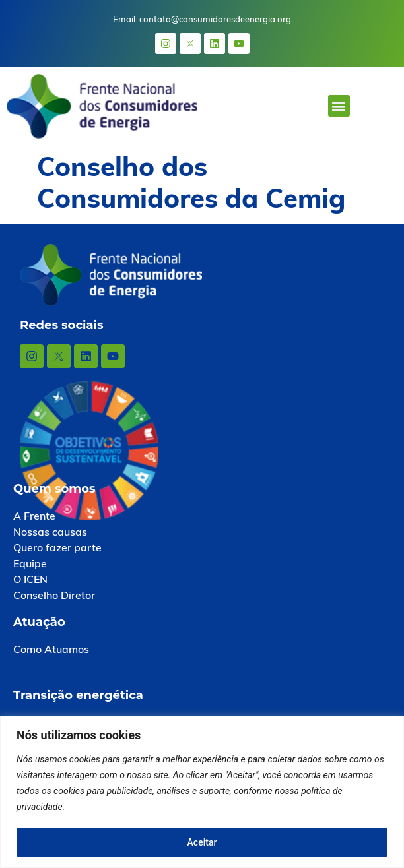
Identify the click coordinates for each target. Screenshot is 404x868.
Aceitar (202, 842)
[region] (202, 792)
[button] (339, 106)
